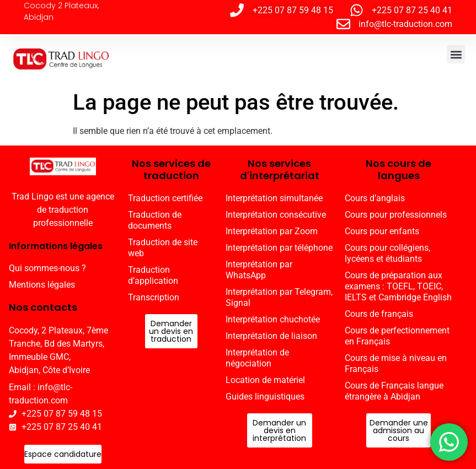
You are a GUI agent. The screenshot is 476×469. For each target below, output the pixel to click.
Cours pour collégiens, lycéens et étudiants (387, 253)
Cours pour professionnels (396, 215)
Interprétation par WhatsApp (259, 270)
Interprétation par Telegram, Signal (279, 297)
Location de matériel (265, 380)
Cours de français (379, 314)
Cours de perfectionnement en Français (397, 336)
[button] (456, 54)
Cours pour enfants (382, 231)
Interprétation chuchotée (273, 319)
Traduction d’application (153, 275)
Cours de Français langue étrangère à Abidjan (394, 391)
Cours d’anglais (375, 198)
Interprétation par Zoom (272, 231)
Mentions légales (42, 285)
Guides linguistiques (265, 397)
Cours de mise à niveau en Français (396, 363)
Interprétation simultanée (274, 198)
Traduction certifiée (165, 198)
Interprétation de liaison (271, 336)
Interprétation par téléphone (279, 248)
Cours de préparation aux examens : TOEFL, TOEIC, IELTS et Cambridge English (398, 286)
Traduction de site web (163, 248)
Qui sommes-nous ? (47, 268)
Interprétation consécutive (276, 215)
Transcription (154, 297)
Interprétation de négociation (257, 358)
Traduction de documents (155, 220)
